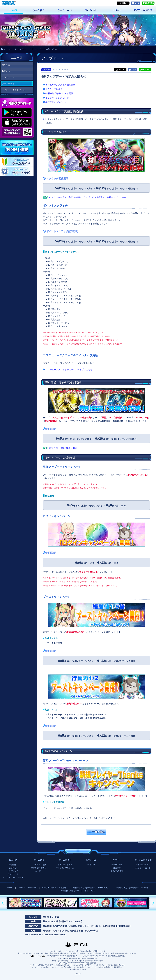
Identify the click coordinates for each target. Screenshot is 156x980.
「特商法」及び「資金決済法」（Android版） (90, 888)
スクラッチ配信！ (54, 89)
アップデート (23, 49)
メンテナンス (8, 77)
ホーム (10, 888)
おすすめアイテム (143, 865)
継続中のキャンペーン (56, 102)
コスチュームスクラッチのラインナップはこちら (69, 370)
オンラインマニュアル (65, 868)
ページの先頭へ (78, 851)
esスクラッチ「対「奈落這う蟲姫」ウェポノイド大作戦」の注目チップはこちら (88, 197)
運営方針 (117, 868)
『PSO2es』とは (39, 865)
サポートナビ (117, 865)
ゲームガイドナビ (65, 865)
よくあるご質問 (117, 871)
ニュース (10, 49)
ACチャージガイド (143, 868)
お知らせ (6, 71)
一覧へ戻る (96, 832)
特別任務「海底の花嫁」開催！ (60, 93)
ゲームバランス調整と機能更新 (60, 85)
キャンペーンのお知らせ (57, 98)
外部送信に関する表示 (70, 891)
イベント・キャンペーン (14, 90)
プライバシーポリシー (27, 888)
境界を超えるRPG (39, 868)
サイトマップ (90, 891)
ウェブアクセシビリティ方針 (54, 888)
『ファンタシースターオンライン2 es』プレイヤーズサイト (25, 30)
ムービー (39, 871)
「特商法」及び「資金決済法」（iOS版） (132, 888)
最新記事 (6, 65)
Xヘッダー (91, 865)
